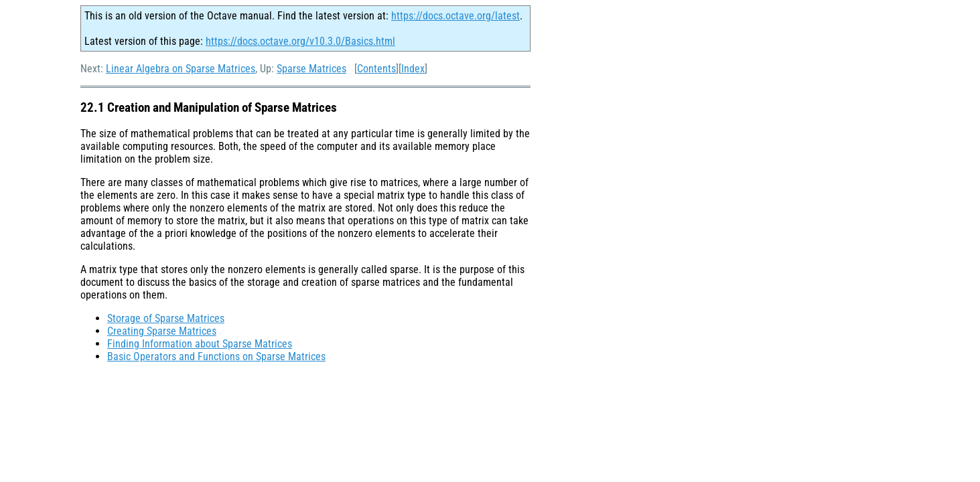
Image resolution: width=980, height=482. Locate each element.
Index (413, 69)
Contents (376, 69)
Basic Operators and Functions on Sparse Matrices (216, 356)
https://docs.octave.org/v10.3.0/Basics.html (300, 41)
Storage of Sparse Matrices (166, 318)
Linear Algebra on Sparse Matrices (181, 69)
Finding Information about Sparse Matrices (200, 344)
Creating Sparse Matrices (162, 331)
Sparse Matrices (311, 69)
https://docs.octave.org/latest (456, 16)
